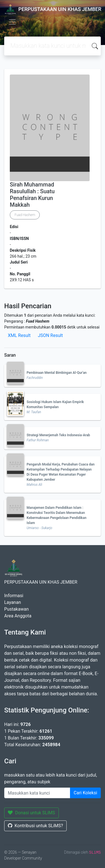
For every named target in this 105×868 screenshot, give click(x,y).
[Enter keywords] (37, 793)
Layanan (13, 602)
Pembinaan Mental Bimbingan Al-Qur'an (57, 373)
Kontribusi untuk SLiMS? (35, 826)
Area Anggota (18, 616)
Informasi (14, 596)
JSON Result (50, 335)
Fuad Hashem (25, 215)
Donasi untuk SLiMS (32, 813)
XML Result (19, 335)
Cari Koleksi (85, 793)
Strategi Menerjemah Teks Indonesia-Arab (58, 435)
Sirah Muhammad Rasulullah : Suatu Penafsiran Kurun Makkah (32, 195)
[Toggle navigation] (12, 22)
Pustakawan (16, 609)
